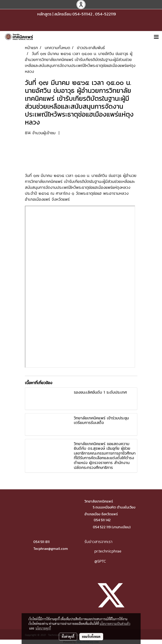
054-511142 (82, 14)
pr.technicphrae (108, 551)
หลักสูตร (44, 14)
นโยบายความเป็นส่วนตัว (115, 624)
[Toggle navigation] (156, 37)
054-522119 (105, 14)
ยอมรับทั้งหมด (91, 637)
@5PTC (100, 561)
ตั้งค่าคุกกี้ (68, 637)
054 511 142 (102, 520)
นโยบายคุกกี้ (43, 628)
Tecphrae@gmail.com (51, 549)
